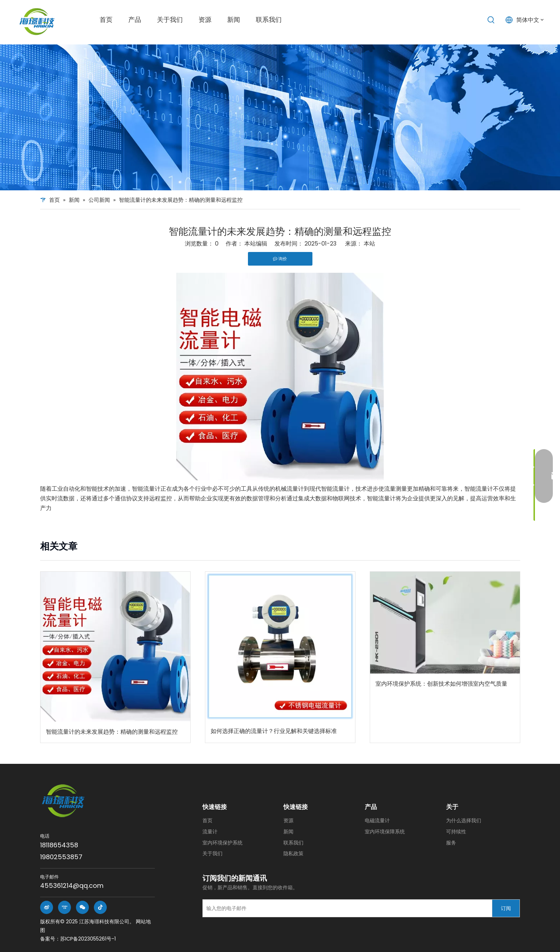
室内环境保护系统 (222, 843)
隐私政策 (293, 853)
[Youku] (64, 907)
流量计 (210, 832)
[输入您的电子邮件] (345, 908)
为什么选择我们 (464, 820)
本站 (369, 244)
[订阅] (506, 908)
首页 (207, 820)
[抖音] (100, 907)
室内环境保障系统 (385, 832)
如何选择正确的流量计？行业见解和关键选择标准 (274, 731)
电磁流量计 (377, 820)
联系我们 (293, 843)
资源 (288, 820)
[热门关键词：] (491, 20)
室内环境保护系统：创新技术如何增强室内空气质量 (441, 684)
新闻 (288, 832)
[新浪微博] (47, 907)
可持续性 (456, 832)
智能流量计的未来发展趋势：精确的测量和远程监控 (112, 732)
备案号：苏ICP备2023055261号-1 (78, 939)
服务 (451, 843)
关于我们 (212, 853)
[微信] (82, 907)
